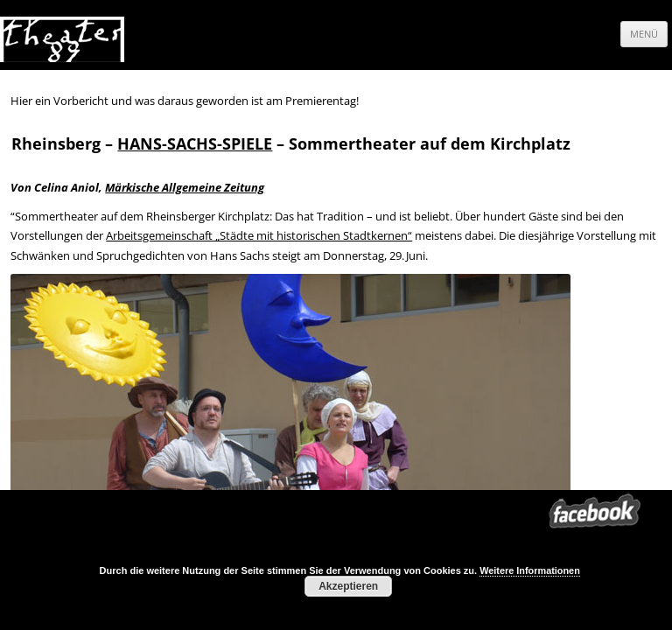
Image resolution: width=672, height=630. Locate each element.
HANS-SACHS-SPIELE (195, 143)
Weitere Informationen (530, 570)
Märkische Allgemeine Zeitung (185, 187)
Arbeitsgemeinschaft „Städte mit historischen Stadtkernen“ (259, 235)
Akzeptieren (348, 586)
